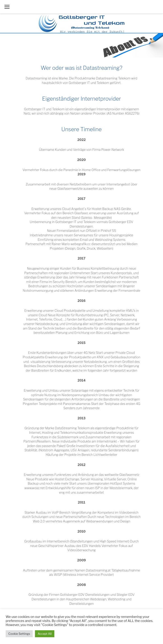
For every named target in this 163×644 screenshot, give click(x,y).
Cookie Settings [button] (19, 634)
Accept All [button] (45, 634)
